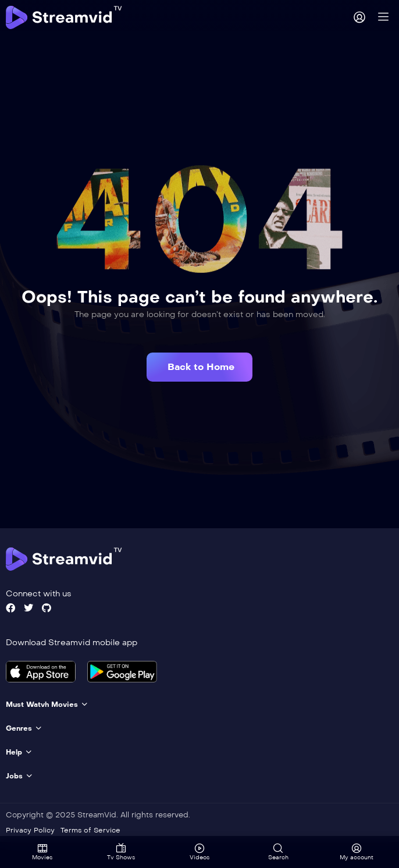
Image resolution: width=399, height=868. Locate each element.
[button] (199, 367)
